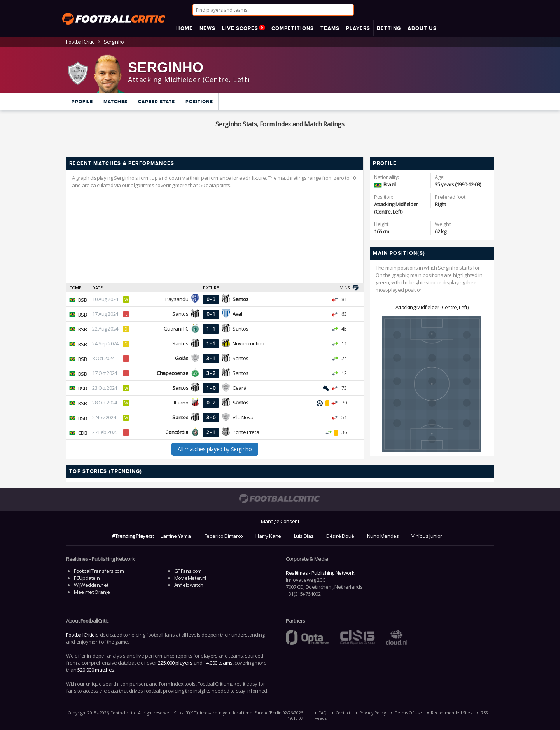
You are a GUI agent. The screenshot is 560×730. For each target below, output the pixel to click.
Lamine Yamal (176, 536)
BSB (83, 300)
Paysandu (177, 299)
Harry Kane (268, 536)
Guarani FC (176, 329)
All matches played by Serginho (215, 449)
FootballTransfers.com (99, 571)
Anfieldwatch (189, 585)
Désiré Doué (340, 536)
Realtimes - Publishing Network (320, 573)
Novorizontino (248, 343)
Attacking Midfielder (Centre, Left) (432, 307)
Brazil (390, 184)
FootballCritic (80, 635)
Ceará (239, 388)
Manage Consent (280, 521)
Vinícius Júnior (427, 536)
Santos (180, 314)
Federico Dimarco (224, 536)
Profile (82, 102)
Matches (115, 102)
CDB (83, 433)
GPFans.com (188, 571)
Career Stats (157, 102)
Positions (199, 102)
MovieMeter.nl (190, 578)
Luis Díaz (304, 536)
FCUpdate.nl (87, 578)
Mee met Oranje (92, 592)
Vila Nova (243, 417)
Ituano (181, 403)
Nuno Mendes (383, 536)
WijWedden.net (91, 585)
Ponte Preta (246, 432)
